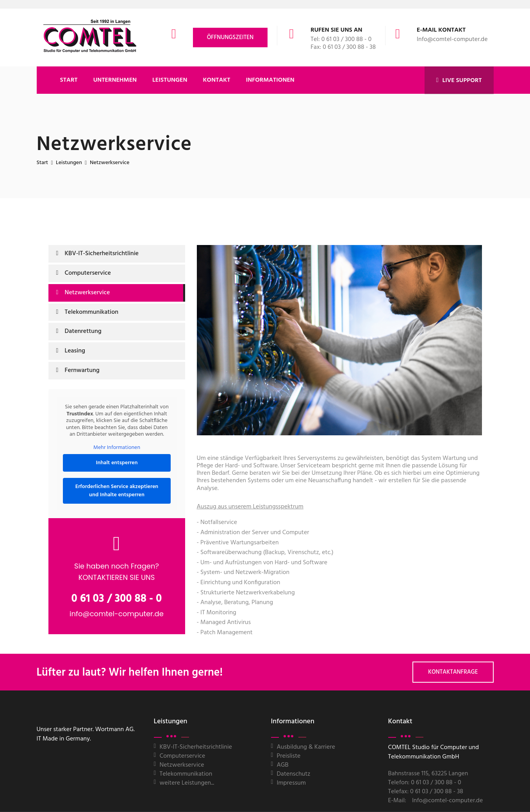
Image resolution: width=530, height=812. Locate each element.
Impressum (292, 783)
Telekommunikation (92, 312)
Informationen (270, 80)
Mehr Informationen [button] (117, 447)
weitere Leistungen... (187, 783)
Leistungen (69, 163)
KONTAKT (217, 80)
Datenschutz (294, 774)
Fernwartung (82, 370)
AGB (283, 765)
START (69, 80)
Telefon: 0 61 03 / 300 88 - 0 (425, 783)
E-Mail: (397, 801)
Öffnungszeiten (230, 38)
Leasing (75, 351)
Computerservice (88, 273)
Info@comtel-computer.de (452, 39)
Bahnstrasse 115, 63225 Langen (428, 774)
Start (43, 163)
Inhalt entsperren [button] (117, 463)
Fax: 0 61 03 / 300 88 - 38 (343, 47)
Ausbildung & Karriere (306, 747)
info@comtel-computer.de (117, 614)
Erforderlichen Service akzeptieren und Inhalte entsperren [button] (117, 491)
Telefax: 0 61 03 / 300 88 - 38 (426, 792)
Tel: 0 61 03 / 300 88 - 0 (341, 39)
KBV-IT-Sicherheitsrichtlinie (102, 254)
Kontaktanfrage (453, 672)
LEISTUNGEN (170, 80)
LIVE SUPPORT (459, 80)
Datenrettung (83, 331)
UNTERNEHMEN (115, 80)
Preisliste (289, 756)
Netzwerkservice (87, 293)
